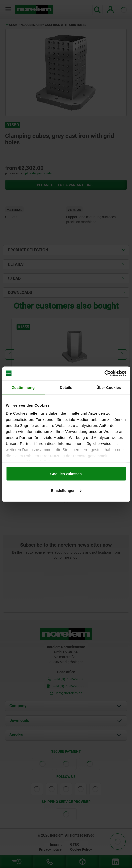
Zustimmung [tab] (23, 387)
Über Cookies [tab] (109, 387)
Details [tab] (66, 387)
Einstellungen (66, 490)
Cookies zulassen (66, 474)
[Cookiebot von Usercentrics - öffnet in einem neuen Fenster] (104, 373)
